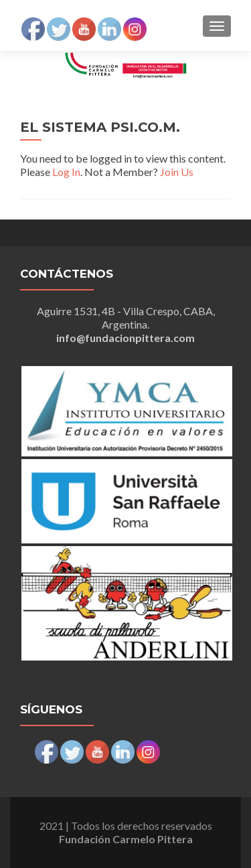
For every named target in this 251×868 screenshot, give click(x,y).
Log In (66, 172)
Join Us (177, 172)
